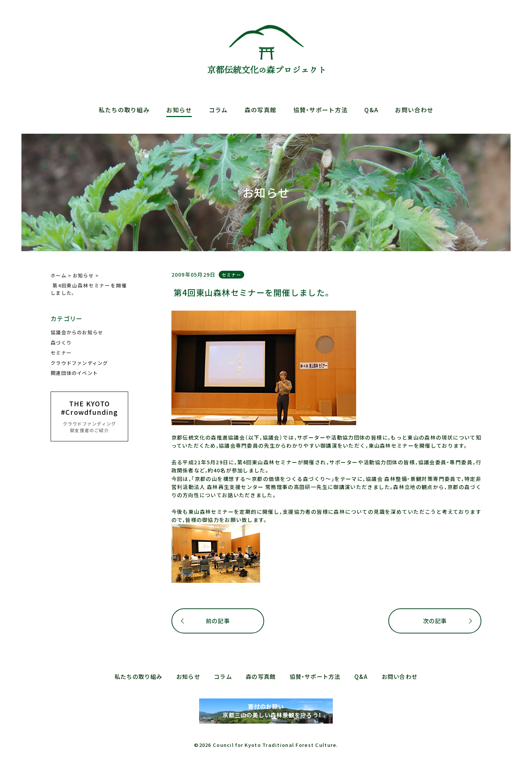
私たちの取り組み (124, 110)
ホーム (59, 275)
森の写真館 (260, 110)
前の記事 (218, 621)
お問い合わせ (414, 110)
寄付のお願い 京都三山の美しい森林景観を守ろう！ (266, 711)
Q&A (371, 110)
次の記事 (435, 621)
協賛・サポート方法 (321, 110)
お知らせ (179, 110)
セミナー (231, 275)
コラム (218, 110)
